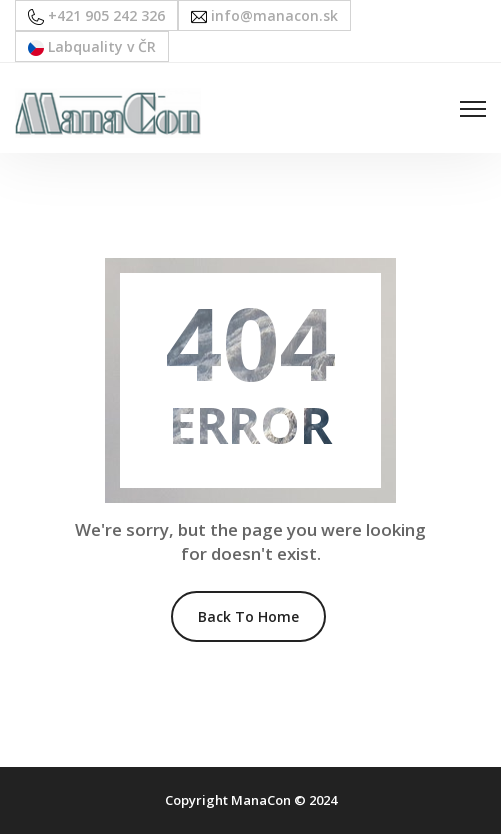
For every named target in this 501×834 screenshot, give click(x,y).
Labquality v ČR (92, 46)
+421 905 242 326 (96, 15)
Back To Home (248, 616)
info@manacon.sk (264, 15)
